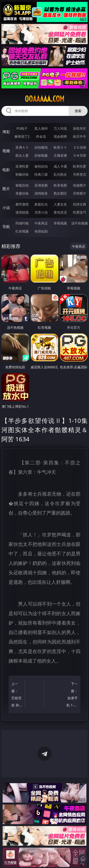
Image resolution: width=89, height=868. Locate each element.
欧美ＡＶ (60, 147)
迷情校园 (22, 212)
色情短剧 (41, 231)
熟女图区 (60, 193)
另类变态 (80, 174)
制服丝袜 (22, 174)
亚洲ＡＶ (22, 147)
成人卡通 (60, 166)
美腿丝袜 (22, 193)
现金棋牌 (60, 136)
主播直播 (60, 155)
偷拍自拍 (41, 166)
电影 (6, 170)
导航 (6, 227)
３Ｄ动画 (80, 147)
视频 (6, 151)
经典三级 (41, 174)
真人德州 (41, 128)
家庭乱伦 (41, 204)
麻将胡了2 (22, 136)
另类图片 (80, 193)
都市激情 (22, 204)
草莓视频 (60, 223)
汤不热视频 (80, 223)
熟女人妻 (22, 155)
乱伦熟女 (60, 174)
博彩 (6, 132)
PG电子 (22, 128)
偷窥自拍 (22, 185)
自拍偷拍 (41, 147)
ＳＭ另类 (80, 155)
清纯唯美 (41, 193)
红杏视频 (22, 231)
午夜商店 (41, 223)
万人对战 (60, 128)
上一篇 (17, 695)
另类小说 (41, 212)
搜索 (78, 111)
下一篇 (72, 695)
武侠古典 (80, 204)
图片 (6, 189)
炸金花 (41, 136)
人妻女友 (60, 204)
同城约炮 (22, 223)
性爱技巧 (80, 212)
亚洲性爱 (22, 166)
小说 (6, 208)
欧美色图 (60, 185)
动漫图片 (80, 185)
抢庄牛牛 (80, 136)
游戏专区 (80, 128)
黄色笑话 (60, 212)
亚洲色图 (41, 185)
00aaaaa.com (44, 99)
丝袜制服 (41, 155)
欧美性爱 (80, 166)
